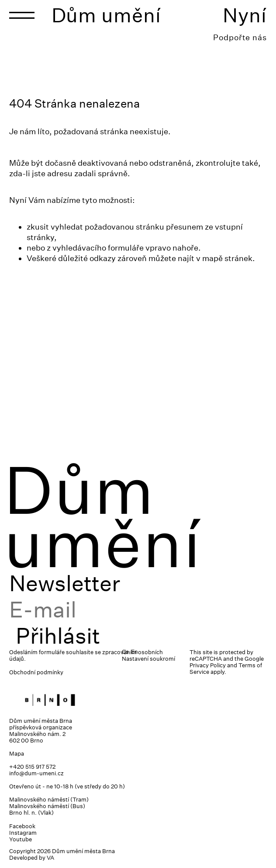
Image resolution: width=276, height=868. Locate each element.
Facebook (22, 826)
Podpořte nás (240, 37)
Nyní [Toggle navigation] (245, 15)
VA (50, 858)
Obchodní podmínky (36, 672)
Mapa (17, 754)
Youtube (21, 839)
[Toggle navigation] (22, 15)
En (135, 652)
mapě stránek (227, 258)
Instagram (23, 833)
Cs (125, 652)
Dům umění (106, 15)
